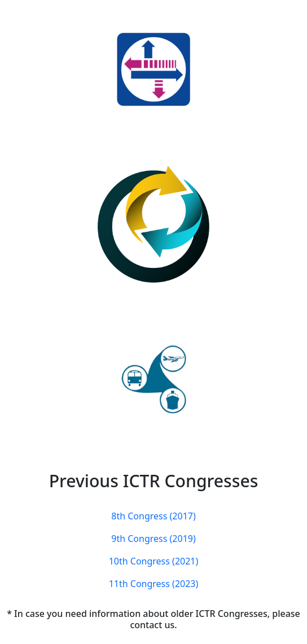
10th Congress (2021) (154, 561)
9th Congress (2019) (153, 539)
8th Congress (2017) (153, 516)
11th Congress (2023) (154, 584)
